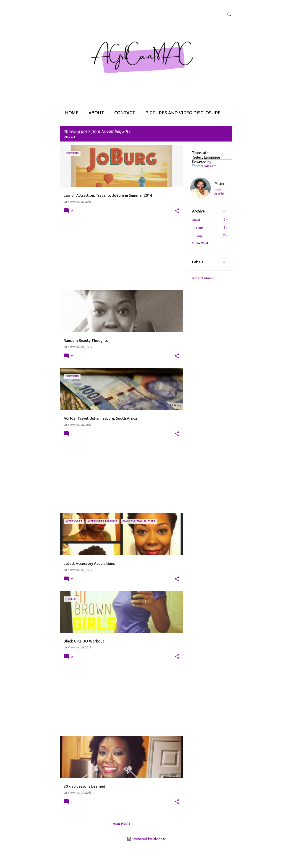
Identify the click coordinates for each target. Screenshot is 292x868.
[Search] (229, 15)
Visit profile (219, 192)
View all (70, 137)
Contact (123, 113)
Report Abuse (203, 278)
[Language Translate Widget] (217, 157)
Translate (204, 166)
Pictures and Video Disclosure (182, 113)
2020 (196, 220)
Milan (219, 183)
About (95, 113)
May (199, 236)
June (199, 228)
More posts (122, 824)
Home (70, 113)
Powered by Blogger (146, 839)
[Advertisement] (120, 255)
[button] (177, 211)
